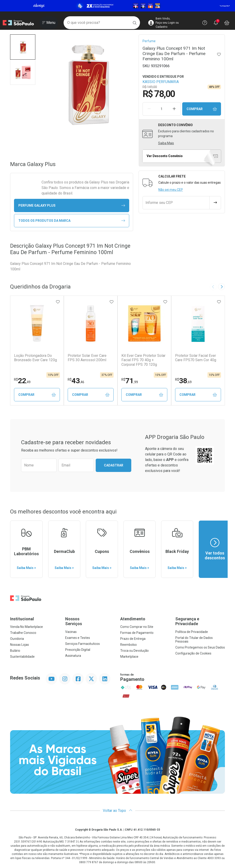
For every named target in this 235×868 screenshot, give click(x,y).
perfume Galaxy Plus (72, 206)
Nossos (90, 621)
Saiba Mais (166, 143)
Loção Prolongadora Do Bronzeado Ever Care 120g (35, 358)
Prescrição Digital (78, 650)
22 (22, 381)
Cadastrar (114, 465)
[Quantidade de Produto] (162, 109)
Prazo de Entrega (133, 639)
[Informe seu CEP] (176, 203)
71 (130, 381)
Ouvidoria (17, 639)
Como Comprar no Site (137, 627)
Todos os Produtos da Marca (72, 221)
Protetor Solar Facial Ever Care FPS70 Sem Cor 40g (196, 358)
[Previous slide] (213, 287)
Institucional (22, 619)
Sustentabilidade (22, 657)
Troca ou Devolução (134, 651)
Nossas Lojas (20, 645)
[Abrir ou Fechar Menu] (49, 23)
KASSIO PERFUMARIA (161, 82)
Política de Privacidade (192, 632)
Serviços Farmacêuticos (83, 644)
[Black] (117, 6)
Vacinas (71, 632)
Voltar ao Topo (118, 811)
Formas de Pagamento (137, 633)
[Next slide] (221, 287)
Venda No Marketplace (27, 627)
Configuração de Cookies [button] (193, 653)
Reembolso (129, 645)
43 (76, 381)
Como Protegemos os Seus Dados (200, 647)
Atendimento (133, 619)
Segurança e (200, 621)
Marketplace (129, 657)
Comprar (202, 109)
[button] (23, 47)
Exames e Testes (78, 638)
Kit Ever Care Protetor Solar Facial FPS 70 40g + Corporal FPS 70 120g (143, 360)
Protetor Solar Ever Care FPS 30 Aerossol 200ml (87, 358)
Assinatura (73, 656)
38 (183, 381)
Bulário (15, 651)
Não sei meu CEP (171, 190)
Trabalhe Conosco (23, 633)
